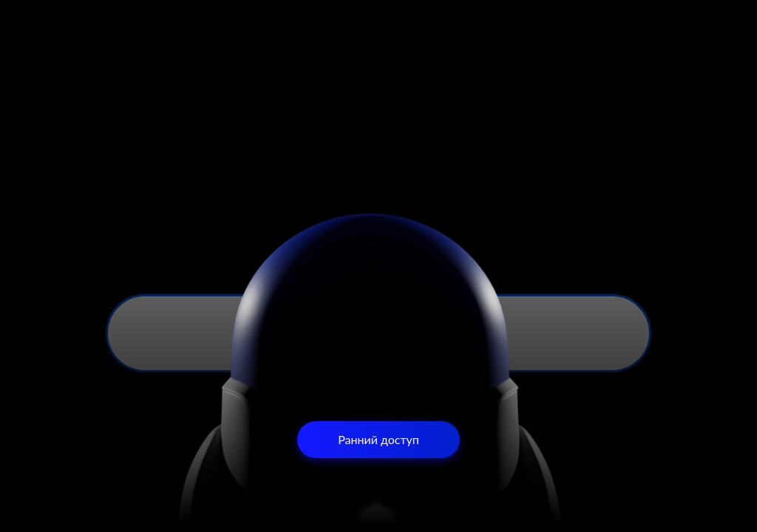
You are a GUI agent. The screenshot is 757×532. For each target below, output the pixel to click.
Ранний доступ (378, 439)
